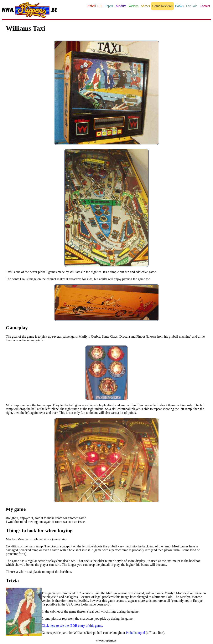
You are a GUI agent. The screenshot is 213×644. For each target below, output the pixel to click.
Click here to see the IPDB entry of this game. (72, 626)
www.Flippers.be (107, 641)
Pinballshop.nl (135, 633)
